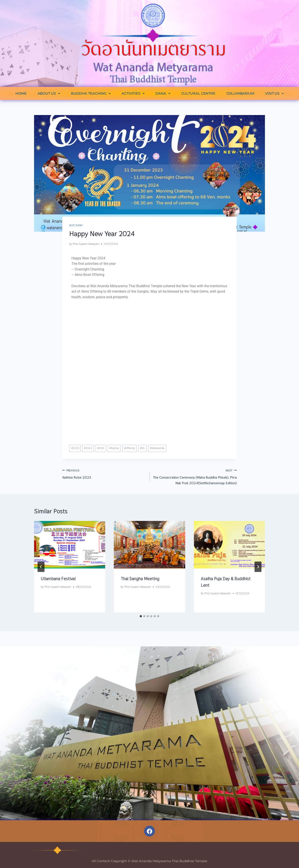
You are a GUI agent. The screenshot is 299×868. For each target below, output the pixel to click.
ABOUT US (49, 93)
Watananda (157, 448)
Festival (114, 448)
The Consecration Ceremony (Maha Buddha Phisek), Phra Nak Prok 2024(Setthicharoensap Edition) (195, 476)
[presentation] (70, 545)
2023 (75, 448)
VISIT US (274, 93)
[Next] (258, 567)
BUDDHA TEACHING (91, 93)
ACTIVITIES (133, 93)
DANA (163, 93)
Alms (101, 448)
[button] (49, 93)
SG (142, 448)
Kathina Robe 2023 (104, 474)
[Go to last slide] (41, 567)
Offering (129, 448)
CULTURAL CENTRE (198, 93)
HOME (21, 93)
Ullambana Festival (58, 579)
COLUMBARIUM (240, 93)
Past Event (76, 225)
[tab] (141, 616)
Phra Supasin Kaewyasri (86, 244)
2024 (88, 448)
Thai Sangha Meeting (140, 579)
